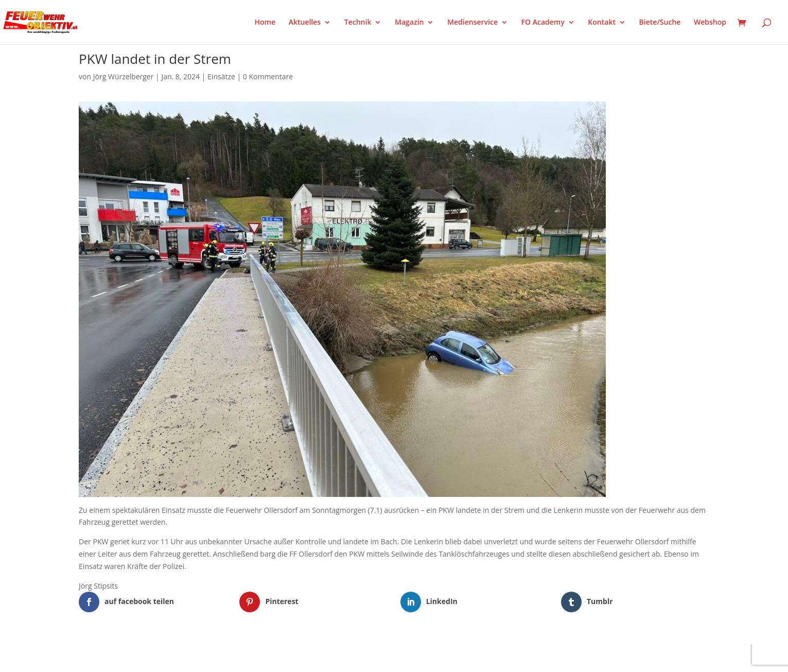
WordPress (199, 658)
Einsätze (221, 76)
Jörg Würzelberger (124, 76)
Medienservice (472, 23)
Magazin (409, 23)
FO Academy (543, 23)
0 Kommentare (268, 76)
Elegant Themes (130, 658)
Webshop (710, 23)
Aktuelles (305, 23)
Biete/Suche (660, 23)
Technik (358, 23)
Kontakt (602, 23)
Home (265, 23)
